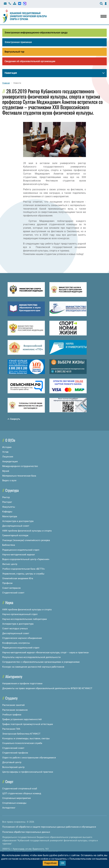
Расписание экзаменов (15, 710)
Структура (12, 490)
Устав (5, 452)
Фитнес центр (10, 564)
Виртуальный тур (14, 52)
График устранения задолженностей (22, 719)
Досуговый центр (12, 762)
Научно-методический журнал (19, 555)
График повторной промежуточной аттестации (28, 724)
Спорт (9, 781)
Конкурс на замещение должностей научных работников (33, 667)
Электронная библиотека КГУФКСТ (21, 734)
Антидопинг (9, 808)
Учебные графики (12, 715)
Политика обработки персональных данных (26, 832)
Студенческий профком (15, 753)
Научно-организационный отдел (20, 614)
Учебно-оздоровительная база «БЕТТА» (24, 569)
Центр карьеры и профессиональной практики (28, 772)
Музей (6, 471)
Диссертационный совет (16, 526)
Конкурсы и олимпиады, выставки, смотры (26, 738)
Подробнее (50, 863)
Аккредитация (10, 461)
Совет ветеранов (11, 588)
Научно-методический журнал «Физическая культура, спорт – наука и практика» (46, 653)
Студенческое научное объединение (22, 638)
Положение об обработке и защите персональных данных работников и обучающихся (49, 827)
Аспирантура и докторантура (18, 521)
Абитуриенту (14, 676)
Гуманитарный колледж (15, 535)
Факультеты (9, 507)
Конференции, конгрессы (16, 643)
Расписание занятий (13, 705)
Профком (7, 583)
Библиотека (9, 545)
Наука (9, 602)
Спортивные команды (14, 803)
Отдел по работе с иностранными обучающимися (29, 758)
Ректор (6, 497)
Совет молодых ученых (15, 629)
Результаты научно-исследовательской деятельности (31, 657)
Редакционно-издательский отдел (21, 550)
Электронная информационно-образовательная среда (36, 33)
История (7, 447)
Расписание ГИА (11, 729)
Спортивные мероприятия (16, 798)
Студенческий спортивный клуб (20, 789)
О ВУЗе (10, 440)
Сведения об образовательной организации (30, 61)
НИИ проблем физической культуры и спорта (27, 531)
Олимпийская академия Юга (18, 578)
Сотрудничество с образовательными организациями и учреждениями (41, 662)
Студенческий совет (13, 593)
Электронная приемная (18, 42)
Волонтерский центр (13, 767)
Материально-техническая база (19, 476)
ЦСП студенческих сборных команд (22, 793)
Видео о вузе (9, 480)
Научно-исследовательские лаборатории (25, 619)
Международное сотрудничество (20, 466)
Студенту (11, 698)
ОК (63, 863)
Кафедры (7, 512)
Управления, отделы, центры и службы (23, 574)
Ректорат (7, 502)
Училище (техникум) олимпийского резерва (26, 540)
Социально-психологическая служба (22, 743)
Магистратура (10, 516)
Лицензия (8, 457)
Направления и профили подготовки (22, 683)
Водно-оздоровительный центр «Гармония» (26, 559)
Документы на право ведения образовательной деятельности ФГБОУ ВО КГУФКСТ (47, 688)
